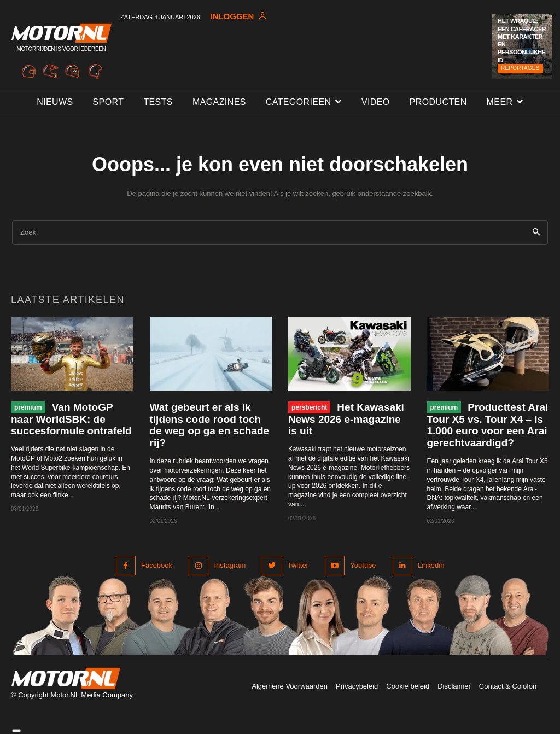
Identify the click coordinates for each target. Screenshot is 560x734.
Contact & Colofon (508, 686)
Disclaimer (454, 686)
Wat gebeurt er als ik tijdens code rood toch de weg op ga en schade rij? (210, 425)
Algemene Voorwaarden (290, 686)
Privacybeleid (357, 686)
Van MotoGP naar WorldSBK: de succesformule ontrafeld (71, 419)
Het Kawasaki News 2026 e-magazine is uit (346, 419)
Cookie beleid (408, 686)
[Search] (536, 233)
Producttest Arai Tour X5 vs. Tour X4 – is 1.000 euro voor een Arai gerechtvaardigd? (488, 425)
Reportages (520, 68)
